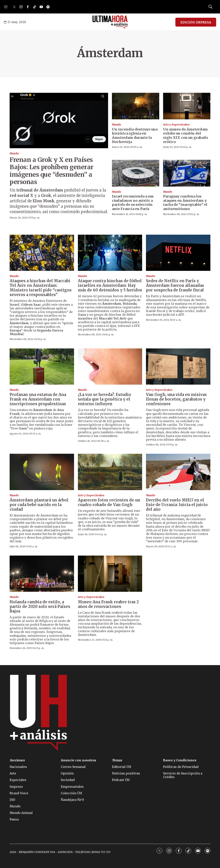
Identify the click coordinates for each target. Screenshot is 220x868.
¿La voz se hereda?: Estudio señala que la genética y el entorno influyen (105, 399)
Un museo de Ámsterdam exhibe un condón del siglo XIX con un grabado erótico (185, 136)
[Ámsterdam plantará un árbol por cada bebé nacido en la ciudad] (42, 472)
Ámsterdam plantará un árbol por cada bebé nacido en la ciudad (39, 505)
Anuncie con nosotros (78, 760)
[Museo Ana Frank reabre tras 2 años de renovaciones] (110, 574)
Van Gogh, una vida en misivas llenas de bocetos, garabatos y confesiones (176, 399)
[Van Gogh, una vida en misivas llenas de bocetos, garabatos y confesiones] (178, 367)
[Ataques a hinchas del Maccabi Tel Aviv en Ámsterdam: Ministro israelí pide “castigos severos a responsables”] (42, 253)
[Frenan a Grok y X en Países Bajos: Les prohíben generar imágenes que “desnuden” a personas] (59, 121)
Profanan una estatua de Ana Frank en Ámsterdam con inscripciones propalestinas (38, 399)
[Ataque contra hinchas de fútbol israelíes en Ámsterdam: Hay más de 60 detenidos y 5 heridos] (110, 253)
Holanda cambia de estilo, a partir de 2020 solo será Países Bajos (40, 606)
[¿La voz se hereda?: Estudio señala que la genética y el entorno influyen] (110, 367)
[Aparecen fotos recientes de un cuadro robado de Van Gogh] (110, 472)
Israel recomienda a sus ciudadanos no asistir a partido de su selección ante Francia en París (133, 203)
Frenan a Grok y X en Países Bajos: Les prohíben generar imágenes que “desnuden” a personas (52, 171)
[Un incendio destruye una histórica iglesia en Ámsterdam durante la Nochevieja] (136, 106)
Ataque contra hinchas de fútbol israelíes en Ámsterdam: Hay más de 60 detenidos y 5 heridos (110, 285)
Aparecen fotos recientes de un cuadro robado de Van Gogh (109, 502)
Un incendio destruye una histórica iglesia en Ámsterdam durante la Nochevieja (135, 136)
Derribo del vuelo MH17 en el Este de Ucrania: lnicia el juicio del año (177, 505)
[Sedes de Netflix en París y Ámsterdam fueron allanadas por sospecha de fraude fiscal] (178, 253)
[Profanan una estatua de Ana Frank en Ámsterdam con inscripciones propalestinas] (42, 367)
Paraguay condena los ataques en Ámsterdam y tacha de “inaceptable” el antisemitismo (185, 203)
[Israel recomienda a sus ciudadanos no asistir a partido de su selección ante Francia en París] (136, 173)
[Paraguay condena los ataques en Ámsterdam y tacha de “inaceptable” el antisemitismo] (187, 173)
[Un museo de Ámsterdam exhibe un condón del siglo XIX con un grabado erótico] (187, 106)
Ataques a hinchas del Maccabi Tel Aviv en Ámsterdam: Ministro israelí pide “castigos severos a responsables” (41, 288)
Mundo (14, 154)
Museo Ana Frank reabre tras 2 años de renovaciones (108, 604)
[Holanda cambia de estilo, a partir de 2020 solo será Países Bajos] (42, 574)
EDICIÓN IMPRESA (196, 22)
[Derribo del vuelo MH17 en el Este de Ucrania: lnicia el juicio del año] (178, 472)
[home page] (110, 22)
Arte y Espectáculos (176, 125)
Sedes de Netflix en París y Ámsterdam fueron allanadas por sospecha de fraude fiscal (175, 285)
